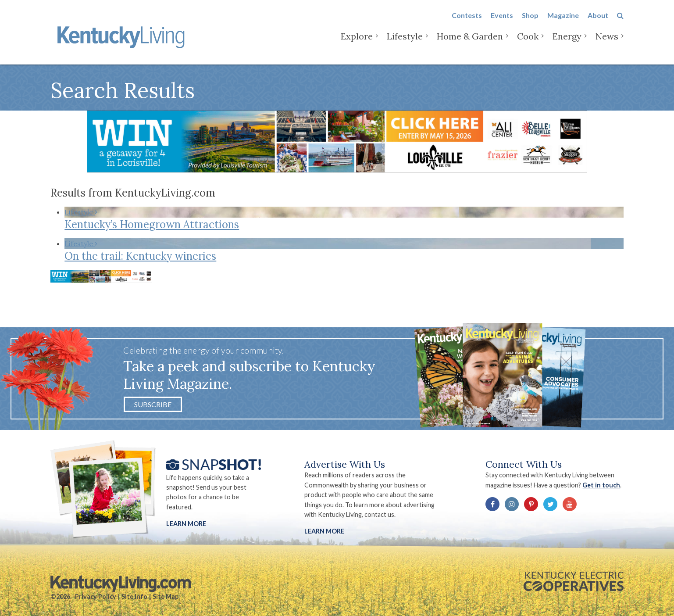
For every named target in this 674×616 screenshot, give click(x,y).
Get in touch (601, 485)
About (598, 23)
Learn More (186, 524)
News (607, 44)
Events (502, 23)
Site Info (134, 596)
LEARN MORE (324, 531)
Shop (530, 23)
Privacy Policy (96, 596)
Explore (357, 44)
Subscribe (153, 404)
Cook (528, 44)
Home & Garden (470, 44)
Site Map (166, 596)
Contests (467, 23)
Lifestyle (405, 44)
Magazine (563, 23)
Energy (567, 44)
